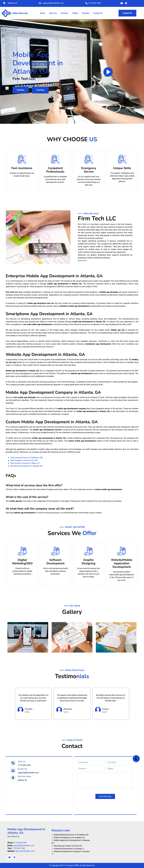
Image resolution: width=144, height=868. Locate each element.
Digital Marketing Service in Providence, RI (70, 835)
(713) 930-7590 (20, 843)
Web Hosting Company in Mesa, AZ (25, 463)
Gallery (75, 13)
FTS (77, 865)
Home (43, 13)
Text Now (40, 90)
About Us (53, 13)
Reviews (86, 13)
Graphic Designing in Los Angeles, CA (68, 838)
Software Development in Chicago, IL (68, 849)
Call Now (21, 90)
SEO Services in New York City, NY (67, 846)
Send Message (105, 796)
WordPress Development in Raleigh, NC (27, 466)
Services (65, 13)
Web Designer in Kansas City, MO (24, 460)
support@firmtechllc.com (24, 846)
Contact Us (98, 13)
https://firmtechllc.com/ (25, 851)
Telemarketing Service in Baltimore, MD (27, 458)
